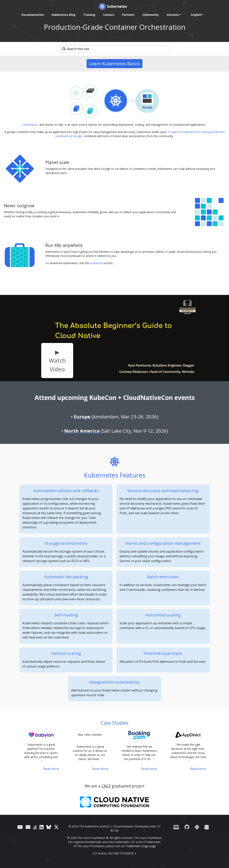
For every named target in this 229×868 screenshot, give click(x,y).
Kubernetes (30, 125)
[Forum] (28, 827)
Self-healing (66, 615)
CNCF (106, 786)
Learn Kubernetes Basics (115, 64)
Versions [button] (173, 15)
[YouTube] (20, 827)
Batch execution (163, 577)
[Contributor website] (176, 827)
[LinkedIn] (42, 827)
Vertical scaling (66, 653)
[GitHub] (187, 827)
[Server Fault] (35, 827)
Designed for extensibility (114, 682)
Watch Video (57, 365)
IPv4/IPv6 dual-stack (163, 653)
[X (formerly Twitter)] (56, 827)
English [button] (196, 15)
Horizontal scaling (163, 615)
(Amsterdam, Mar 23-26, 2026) (116, 417)
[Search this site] (114, 49)
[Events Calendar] (207, 827)
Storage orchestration (66, 543)
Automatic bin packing (66, 577)
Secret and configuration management (163, 543)
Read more (51, 769)
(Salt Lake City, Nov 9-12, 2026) (116, 431)
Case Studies (115, 723)
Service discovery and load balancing (163, 491)
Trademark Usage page (141, 846)
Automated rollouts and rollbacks (66, 491)
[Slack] (197, 827)
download (96, 263)
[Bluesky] (49, 827)
